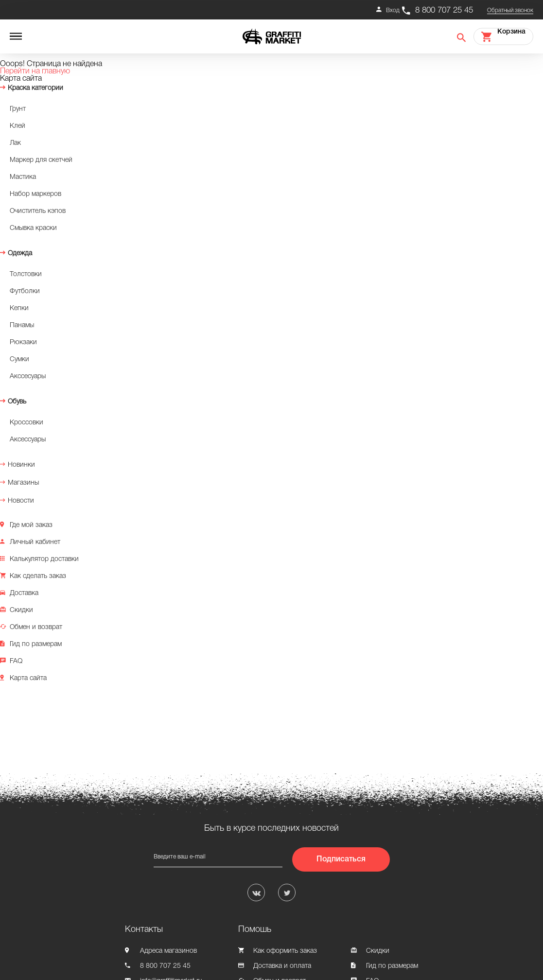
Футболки (25, 291)
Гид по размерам (36, 644)
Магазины (23, 483)
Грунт (18, 109)
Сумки (19, 359)
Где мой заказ (31, 525)
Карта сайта (28, 678)
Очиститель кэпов (38, 211)
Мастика (23, 177)
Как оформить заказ (285, 951)
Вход (393, 10)
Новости (21, 501)
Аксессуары (28, 440)
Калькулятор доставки (44, 559)
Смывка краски (33, 228)
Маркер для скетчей (41, 160)
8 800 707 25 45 (444, 10)
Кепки (19, 308)
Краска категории (35, 88)
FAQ (16, 661)
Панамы (22, 325)
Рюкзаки (23, 342)
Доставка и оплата (282, 966)
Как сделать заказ (38, 576)
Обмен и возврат (36, 627)
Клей (18, 126)
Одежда (20, 254)
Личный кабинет (35, 542)
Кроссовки (26, 423)
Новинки (21, 465)
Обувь (17, 402)
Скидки (21, 610)
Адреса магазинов (168, 951)
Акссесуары (28, 376)
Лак (15, 143)
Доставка (24, 593)
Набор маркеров (35, 194)
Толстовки (26, 274)
